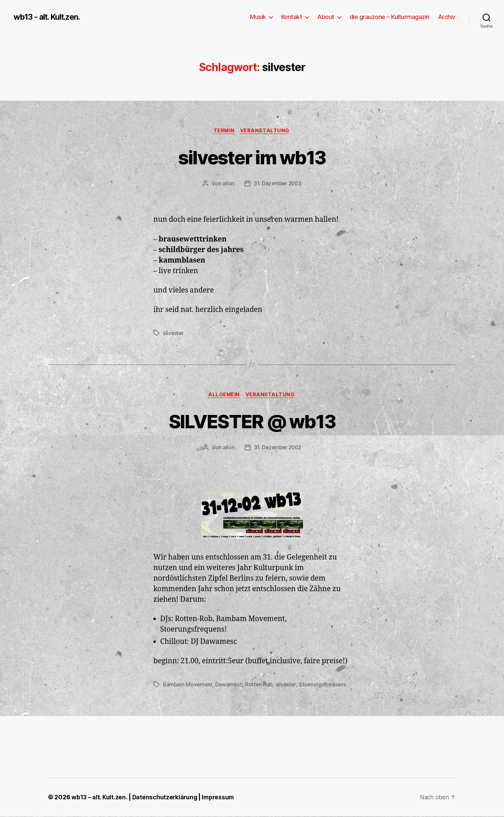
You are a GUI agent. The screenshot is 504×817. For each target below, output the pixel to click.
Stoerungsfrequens (326, 685)
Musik (258, 17)
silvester (174, 334)
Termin (224, 131)
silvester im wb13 (252, 157)
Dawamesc (230, 685)
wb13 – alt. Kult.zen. (99, 798)
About (326, 17)
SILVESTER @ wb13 (252, 421)
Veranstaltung (266, 131)
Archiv (447, 17)
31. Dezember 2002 (278, 448)
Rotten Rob (261, 685)
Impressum (220, 798)
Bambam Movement (188, 685)
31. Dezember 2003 (278, 184)
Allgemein (224, 396)
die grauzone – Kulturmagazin (390, 17)
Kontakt (292, 17)
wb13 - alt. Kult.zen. (49, 17)
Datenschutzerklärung (165, 798)
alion (227, 184)
